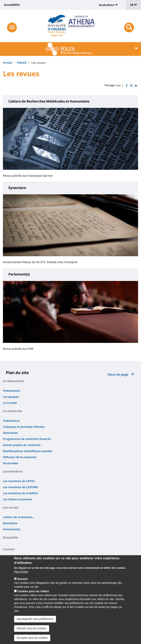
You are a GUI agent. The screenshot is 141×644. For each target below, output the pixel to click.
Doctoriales (11, 463)
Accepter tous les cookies (32, 639)
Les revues (11, 507)
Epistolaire (10, 523)
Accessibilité (12, 5)
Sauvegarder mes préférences (35, 621)
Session (23, 581)
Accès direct (107, 5)
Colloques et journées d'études (24, 427)
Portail (7, 63)
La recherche (13, 411)
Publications (11, 421)
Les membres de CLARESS (20, 493)
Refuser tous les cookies (32, 630)
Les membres (13, 471)
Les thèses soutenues (17, 499)
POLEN (22, 63)
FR (134, 5)
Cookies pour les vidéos (33, 593)
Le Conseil (10, 403)
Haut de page (118, 374)
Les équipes (11, 397)
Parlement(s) (12, 529)
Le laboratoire (13, 381)
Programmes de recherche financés (27, 439)
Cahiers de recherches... (19, 517)
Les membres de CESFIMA (20, 487)
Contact (9, 549)
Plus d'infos (21, 574)
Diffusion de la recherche (20, 457)
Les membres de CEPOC (19, 481)
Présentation (12, 391)
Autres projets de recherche (22, 445)
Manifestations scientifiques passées (28, 451)
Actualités (10, 537)
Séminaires (10, 433)
